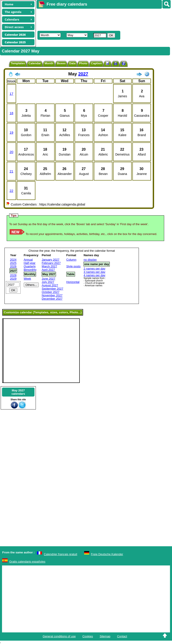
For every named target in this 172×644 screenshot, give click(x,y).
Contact (122, 636)
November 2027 (52, 295)
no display (90, 260)
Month (49, 63)
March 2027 (49, 266)
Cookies (88, 636)
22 (12, 191)
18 (12, 113)
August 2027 (50, 285)
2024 (13, 260)
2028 (13, 275)
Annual (28, 260)
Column (71, 260)
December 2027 (52, 299)
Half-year (30, 263)
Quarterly (30, 266)
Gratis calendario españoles (27, 562)
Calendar (35, 63)
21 (12, 171)
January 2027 (51, 260)
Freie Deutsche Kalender (107, 554)
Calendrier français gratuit (61, 554)
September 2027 (52, 289)
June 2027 (48, 279)
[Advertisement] (102, 19)
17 (12, 94)
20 (12, 152)
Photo (83, 63)
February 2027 (51, 263)
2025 (13, 263)
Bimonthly (30, 270)
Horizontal (73, 282)
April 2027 (48, 270)
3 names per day (94, 272)
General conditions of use (59, 636)
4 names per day (94, 275)
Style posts (73, 266)
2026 (13, 266)
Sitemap (105, 636)
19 (12, 132)
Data (72, 63)
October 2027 (51, 292)
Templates (18, 63)
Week (27, 279)
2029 (13, 279)
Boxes (61, 63)
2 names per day (94, 269)
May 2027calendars (18, 392)
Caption (96, 63)
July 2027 (48, 282)
